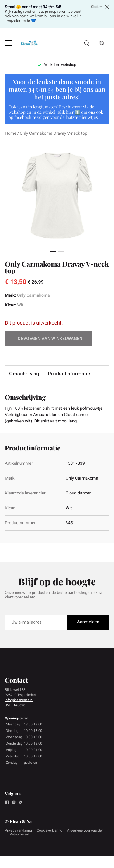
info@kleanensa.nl (19, 700)
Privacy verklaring (18, 830)
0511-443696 (15, 705)
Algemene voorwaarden (85, 830)
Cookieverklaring (50, 830)
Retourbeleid (19, 834)
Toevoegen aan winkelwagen (49, 339)
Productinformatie (69, 374)
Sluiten (100, 7)
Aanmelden (88, 622)
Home (11, 133)
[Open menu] (9, 43)
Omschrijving (24, 374)
